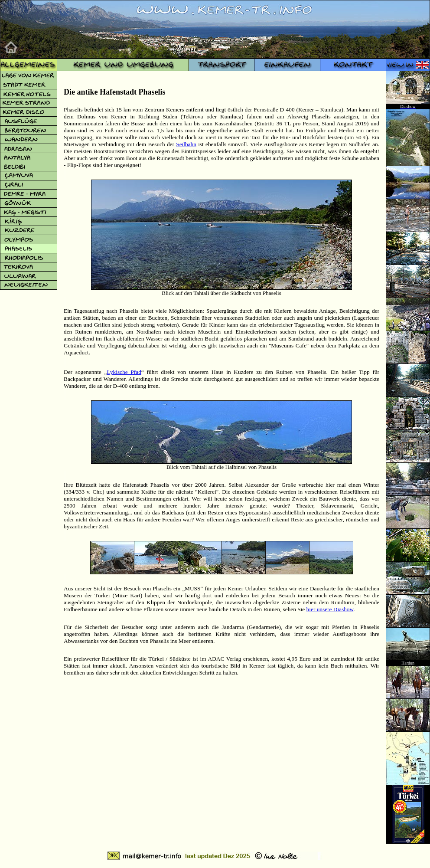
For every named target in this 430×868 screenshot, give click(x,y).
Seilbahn (186, 144)
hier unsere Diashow (330, 609)
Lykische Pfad (124, 372)
